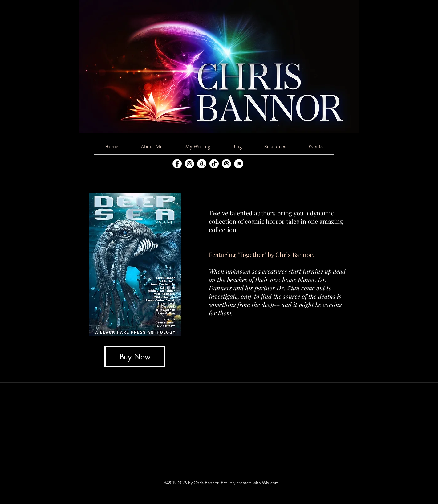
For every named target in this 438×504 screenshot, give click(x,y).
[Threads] (226, 164)
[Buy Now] (135, 357)
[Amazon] (202, 164)
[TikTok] (214, 164)
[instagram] (189, 164)
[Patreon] (239, 164)
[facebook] (177, 164)
